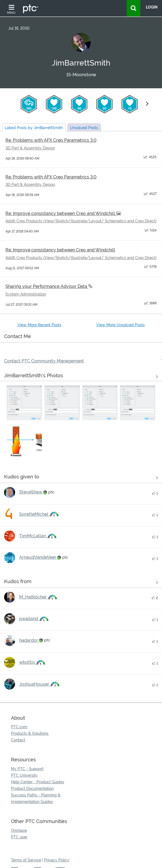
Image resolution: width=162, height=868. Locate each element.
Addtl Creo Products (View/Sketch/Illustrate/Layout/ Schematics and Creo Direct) (81, 221)
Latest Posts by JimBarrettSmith (34, 128)
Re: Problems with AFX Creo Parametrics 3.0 (51, 140)
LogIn (152, 7)
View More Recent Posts (39, 325)
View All (81, 377)
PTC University (24, 775)
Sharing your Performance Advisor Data (47, 286)
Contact (18, 740)
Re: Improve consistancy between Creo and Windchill (61, 213)
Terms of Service (26, 860)
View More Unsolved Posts (120, 325)
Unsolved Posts (84, 128)
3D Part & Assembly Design (30, 148)
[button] (24, 403)
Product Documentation (32, 788)
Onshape (19, 830)
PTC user (19, 837)
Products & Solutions (30, 733)
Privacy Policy (57, 860)
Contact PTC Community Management (44, 361)
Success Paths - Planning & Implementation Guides (36, 798)
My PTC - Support (27, 769)
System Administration (26, 294)
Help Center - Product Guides (38, 782)
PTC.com (19, 727)
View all (81, 478)
